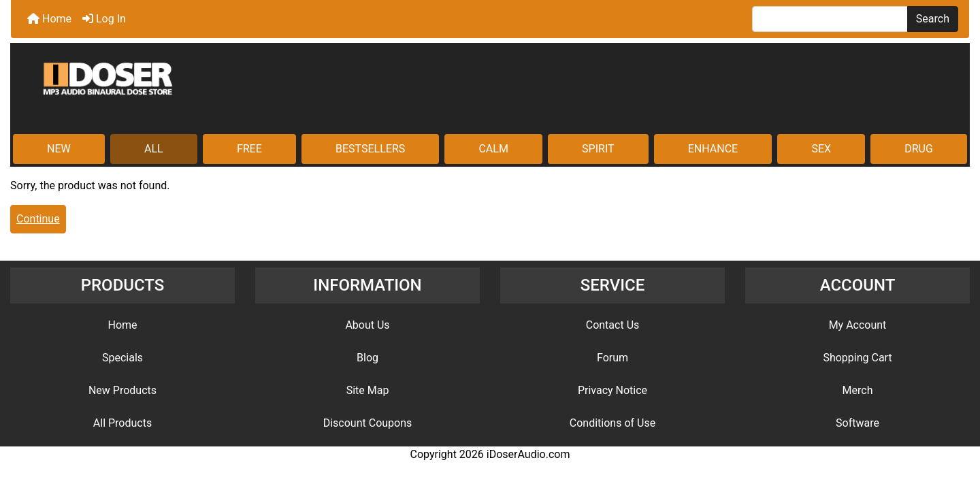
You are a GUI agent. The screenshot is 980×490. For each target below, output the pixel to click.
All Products (122, 423)
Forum (612, 358)
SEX (821, 149)
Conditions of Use (612, 423)
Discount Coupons (368, 423)
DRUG (919, 149)
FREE (249, 149)
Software (857, 423)
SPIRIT (598, 149)
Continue (38, 219)
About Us (367, 325)
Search (933, 19)
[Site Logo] (490, 90)
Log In (104, 19)
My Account (858, 325)
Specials (122, 358)
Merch (858, 390)
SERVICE (613, 285)
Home (49, 19)
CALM (493, 149)
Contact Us (613, 325)
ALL (154, 149)
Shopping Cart (857, 358)
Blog (367, 358)
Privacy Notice (612, 390)
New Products (122, 390)
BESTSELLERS (370, 149)
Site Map (368, 390)
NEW (59, 149)
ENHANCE (713, 149)
